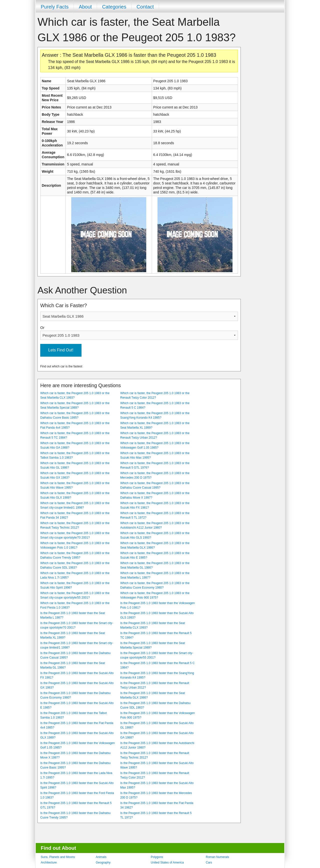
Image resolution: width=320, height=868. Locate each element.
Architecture (49, 863)
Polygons (157, 857)
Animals (101, 857)
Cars (209, 863)
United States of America (167, 863)
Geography (103, 863)
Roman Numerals (217, 857)
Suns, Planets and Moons (58, 857)
